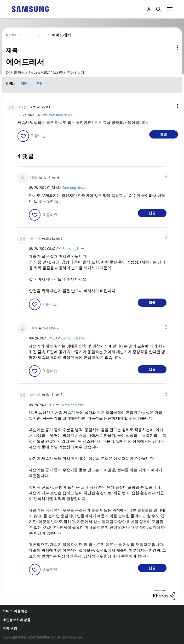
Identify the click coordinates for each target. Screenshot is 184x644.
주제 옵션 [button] (169, 47)
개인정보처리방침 (16, 620)
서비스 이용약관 (15, 611)
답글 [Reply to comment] (152, 213)
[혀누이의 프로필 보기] (35, 239)
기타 (24, 84)
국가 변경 (10, 629)
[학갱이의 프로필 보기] (23, 107)
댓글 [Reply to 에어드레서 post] (164, 135)
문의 (40, 84)
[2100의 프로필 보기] (33, 178)
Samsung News (60, 115)
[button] (170, 106)
